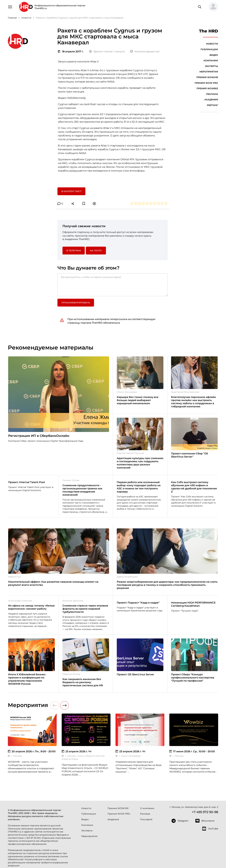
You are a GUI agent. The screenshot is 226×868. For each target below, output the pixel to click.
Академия (211, 100)
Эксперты (211, 66)
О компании (147, 808)
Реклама (212, 94)
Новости (212, 44)
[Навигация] (10, 7)
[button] (212, 7)
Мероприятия (209, 72)
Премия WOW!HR (207, 77)
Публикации (209, 49)
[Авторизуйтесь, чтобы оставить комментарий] (113, 285)
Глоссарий (146, 819)
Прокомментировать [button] (76, 303)
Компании (211, 61)
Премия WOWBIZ (207, 88)
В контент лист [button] (71, 191)
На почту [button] (96, 251)
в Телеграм (74, 251)
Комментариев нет (145, 52)
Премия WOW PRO (206, 83)
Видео (214, 55)
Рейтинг (212, 105)
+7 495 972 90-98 (205, 812)
